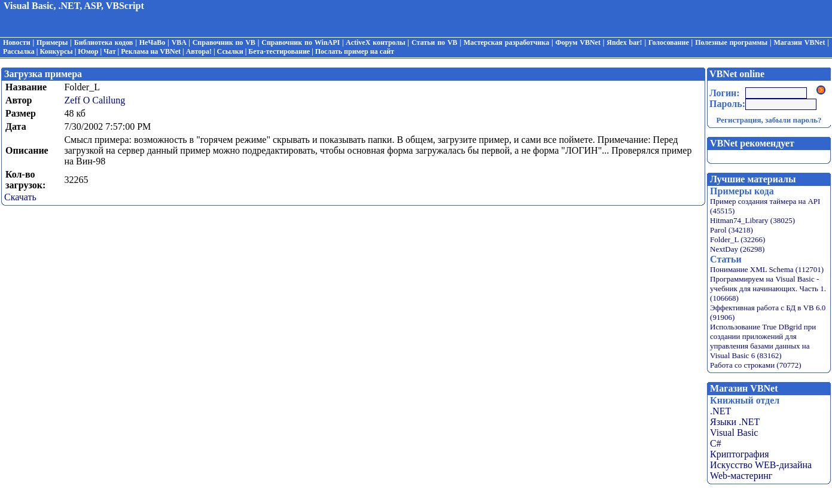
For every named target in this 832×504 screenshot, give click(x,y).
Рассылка (19, 51)
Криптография (740, 454)
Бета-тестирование (279, 51)
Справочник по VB (224, 42)
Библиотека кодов (104, 42)
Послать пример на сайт (355, 51)
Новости (17, 42)
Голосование (669, 42)
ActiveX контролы (376, 42)
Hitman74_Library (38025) (752, 220)
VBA (179, 42)
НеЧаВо (152, 42)
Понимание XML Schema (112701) (767, 269)
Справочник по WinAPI (301, 42)
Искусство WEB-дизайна (761, 465)
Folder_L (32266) (737, 239)
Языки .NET (735, 422)
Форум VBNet (578, 42)
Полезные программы (731, 42)
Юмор (88, 51)
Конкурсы (56, 51)
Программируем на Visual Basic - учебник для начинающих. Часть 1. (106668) (768, 288)
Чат (109, 51)
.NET (720, 411)
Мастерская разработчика (506, 42)
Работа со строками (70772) (755, 365)
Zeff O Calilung (95, 100)
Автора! (199, 51)
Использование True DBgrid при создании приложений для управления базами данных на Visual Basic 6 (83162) (763, 341)
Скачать (20, 197)
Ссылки (230, 51)
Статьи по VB (435, 42)
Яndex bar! (624, 42)
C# (716, 443)
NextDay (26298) (737, 249)
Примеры (52, 42)
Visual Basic (734, 433)
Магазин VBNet (799, 42)
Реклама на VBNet (151, 51)
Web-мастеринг (741, 476)
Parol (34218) (732, 230)
